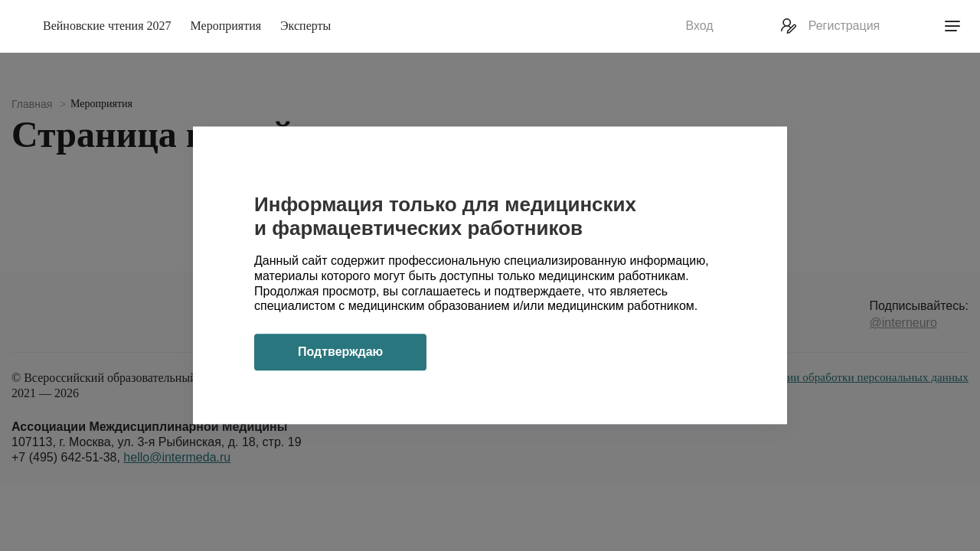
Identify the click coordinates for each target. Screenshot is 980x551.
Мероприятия (226, 26)
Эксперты (305, 26)
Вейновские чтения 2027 (107, 26)
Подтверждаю (340, 352)
